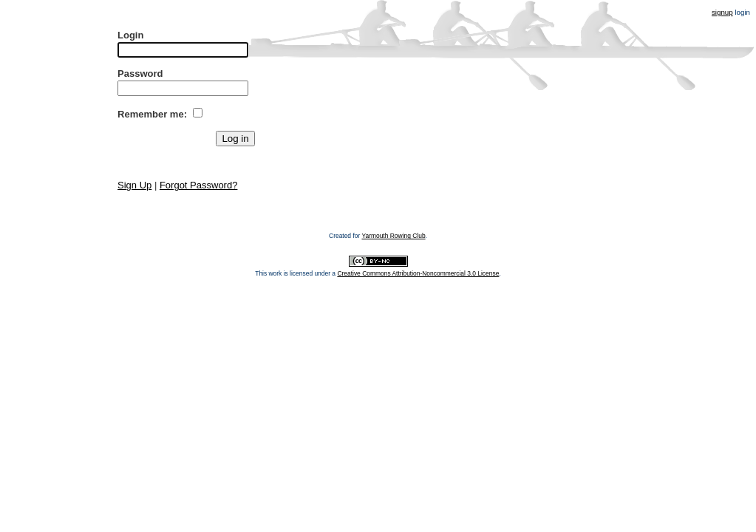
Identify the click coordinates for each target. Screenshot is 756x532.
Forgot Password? (199, 185)
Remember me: (152, 114)
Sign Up (134, 185)
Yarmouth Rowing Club (393, 236)
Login (130, 35)
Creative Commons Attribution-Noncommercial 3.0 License (418, 273)
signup (722, 12)
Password (140, 74)
